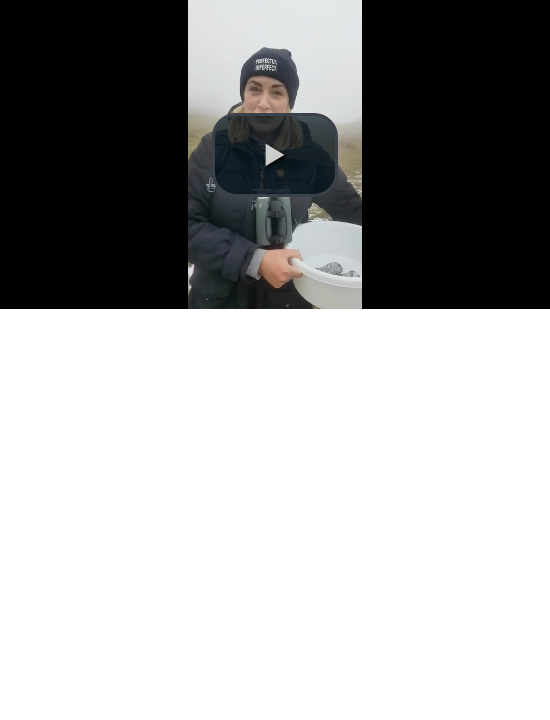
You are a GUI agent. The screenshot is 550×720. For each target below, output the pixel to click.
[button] (275, 155)
